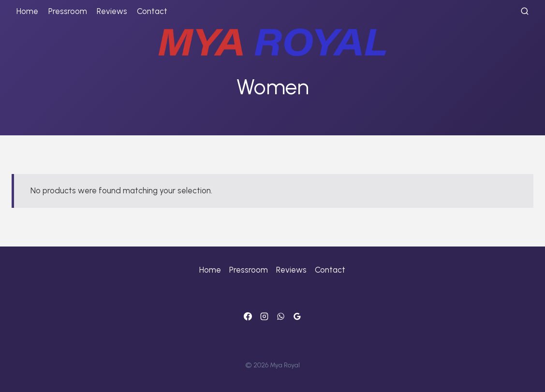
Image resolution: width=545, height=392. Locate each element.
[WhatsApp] (281, 316)
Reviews (112, 11)
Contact (152, 11)
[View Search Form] (525, 12)
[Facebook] (248, 316)
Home (27, 11)
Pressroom (68, 11)
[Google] (297, 316)
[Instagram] (264, 316)
